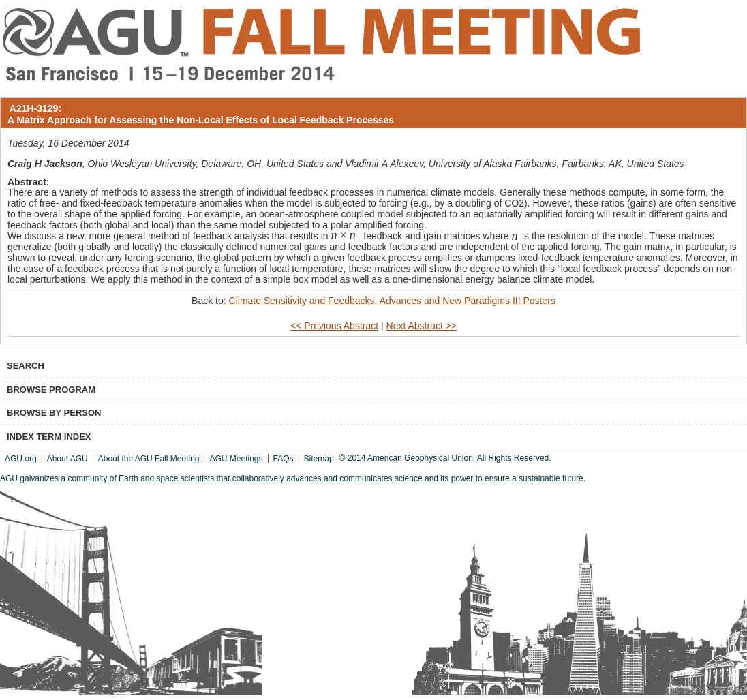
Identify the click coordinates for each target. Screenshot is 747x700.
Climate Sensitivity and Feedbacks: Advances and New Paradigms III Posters (392, 301)
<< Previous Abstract (334, 326)
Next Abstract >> (422, 326)
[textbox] (346, 236)
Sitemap (319, 459)
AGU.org (21, 459)
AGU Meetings (236, 459)
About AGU (67, 459)
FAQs (284, 459)
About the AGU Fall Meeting (149, 459)
